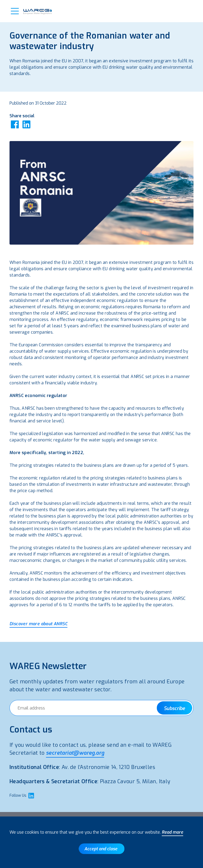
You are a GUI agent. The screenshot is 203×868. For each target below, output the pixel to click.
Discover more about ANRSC (38, 624)
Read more (172, 832)
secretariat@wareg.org (75, 753)
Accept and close (101, 849)
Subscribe (174, 708)
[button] (15, 11)
